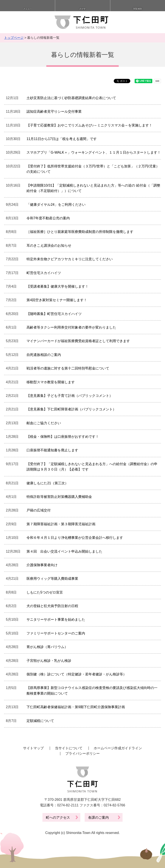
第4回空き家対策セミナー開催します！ (57, 300)
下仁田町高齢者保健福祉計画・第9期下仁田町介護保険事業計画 (76, 707)
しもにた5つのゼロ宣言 (45, 592)
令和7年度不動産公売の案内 (48, 218)
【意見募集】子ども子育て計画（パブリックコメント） (70, 396)
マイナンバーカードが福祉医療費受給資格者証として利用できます (78, 341)
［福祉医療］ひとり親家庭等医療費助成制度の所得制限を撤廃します (80, 232)
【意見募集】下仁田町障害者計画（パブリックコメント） (71, 409)
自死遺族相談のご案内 (44, 355)
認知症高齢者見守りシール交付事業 (54, 111)
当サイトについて (69, 748)
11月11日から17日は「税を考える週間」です (61, 139)
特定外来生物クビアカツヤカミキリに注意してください (70, 259)
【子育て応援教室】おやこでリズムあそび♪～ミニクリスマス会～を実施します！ (89, 125)
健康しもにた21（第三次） (47, 483)
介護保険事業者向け (42, 565)
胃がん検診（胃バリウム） (47, 647)
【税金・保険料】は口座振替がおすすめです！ (63, 437)
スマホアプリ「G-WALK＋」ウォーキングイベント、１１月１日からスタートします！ (94, 152)
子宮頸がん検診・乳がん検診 (49, 661)
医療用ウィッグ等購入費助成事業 (52, 579)
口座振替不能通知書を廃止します (52, 450)
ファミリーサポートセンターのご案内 (56, 633)
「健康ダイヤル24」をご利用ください (56, 205)
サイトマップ (33, 748)
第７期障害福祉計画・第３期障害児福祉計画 (61, 524)
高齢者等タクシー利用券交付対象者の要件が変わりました (71, 327)
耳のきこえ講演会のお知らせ (49, 245)
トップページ (14, 38)
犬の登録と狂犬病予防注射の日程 (52, 606)
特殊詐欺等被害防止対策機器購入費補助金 (59, 497)
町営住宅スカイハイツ (44, 273)
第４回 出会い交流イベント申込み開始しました (64, 551)
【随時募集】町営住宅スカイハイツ (54, 314)
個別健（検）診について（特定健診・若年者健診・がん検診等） (76, 674)
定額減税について (40, 721)
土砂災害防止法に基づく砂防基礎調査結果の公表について (71, 98)
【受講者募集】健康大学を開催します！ (58, 286)
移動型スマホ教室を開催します (51, 382)
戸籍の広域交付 (39, 510)
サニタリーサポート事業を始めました (56, 619)
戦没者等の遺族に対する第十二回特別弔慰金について (68, 368)
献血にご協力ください (44, 423)
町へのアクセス (58, 817)
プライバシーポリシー (82, 753)
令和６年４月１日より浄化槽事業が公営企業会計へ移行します (75, 538)
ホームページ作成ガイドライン (118, 748)
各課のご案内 (98, 817)
